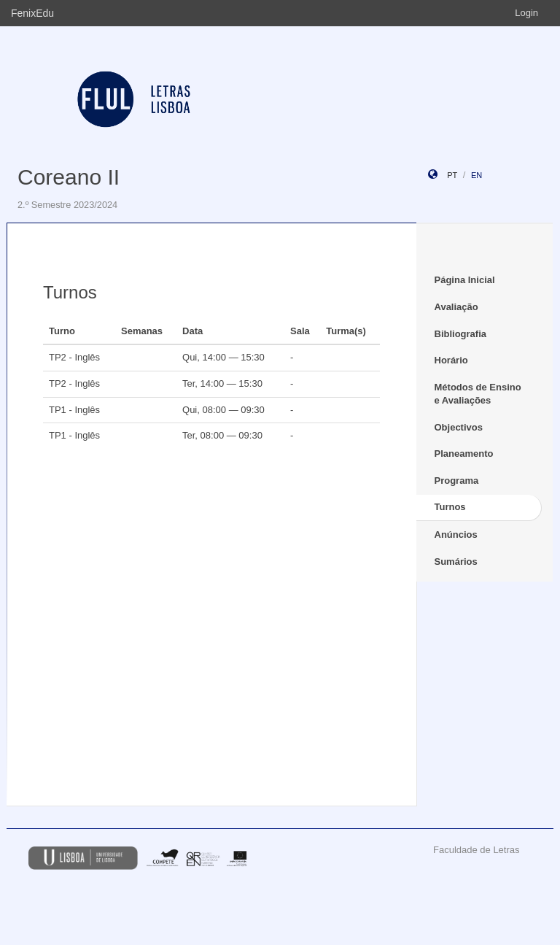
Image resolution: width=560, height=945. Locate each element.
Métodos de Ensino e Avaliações (478, 394)
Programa (457, 481)
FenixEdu (32, 13)
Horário (451, 360)
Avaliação (456, 307)
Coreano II (69, 177)
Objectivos (459, 427)
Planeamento (464, 454)
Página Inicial (465, 280)
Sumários (456, 562)
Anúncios (456, 535)
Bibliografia (461, 334)
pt (452, 175)
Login (526, 13)
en (477, 175)
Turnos (450, 507)
